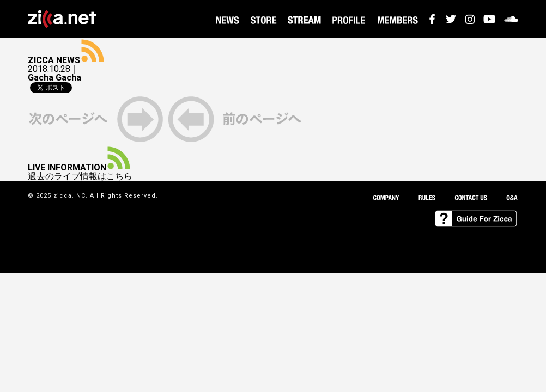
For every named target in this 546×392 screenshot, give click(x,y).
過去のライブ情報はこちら (80, 176)
